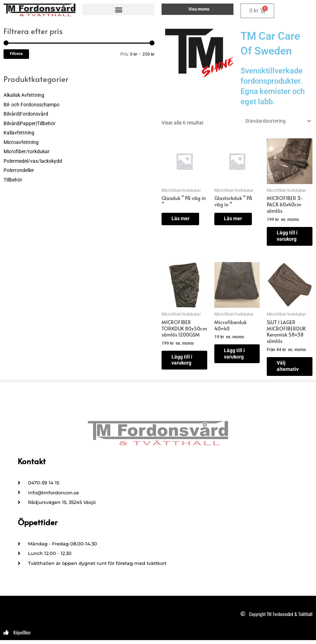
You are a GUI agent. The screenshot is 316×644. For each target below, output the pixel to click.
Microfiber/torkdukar (27, 151)
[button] (119, 9)
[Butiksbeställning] (278, 121)
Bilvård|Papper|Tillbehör (30, 123)
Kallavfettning (19, 133)
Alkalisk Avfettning (24, 95)
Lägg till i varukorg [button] (186, 366)
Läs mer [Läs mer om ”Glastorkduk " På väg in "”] (240, 222)
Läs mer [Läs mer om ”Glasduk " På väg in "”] (185, 216)
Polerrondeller (19, 170)
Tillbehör (13, 180)
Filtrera (16, 54)
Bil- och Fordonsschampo (32, 105)
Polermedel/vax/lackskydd (33, 161)
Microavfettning (21, 142)
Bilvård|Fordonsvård (26, 114)
